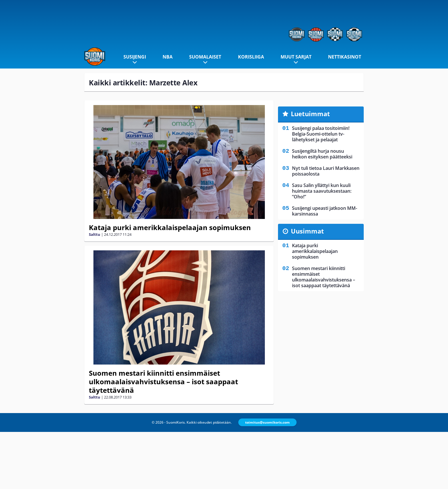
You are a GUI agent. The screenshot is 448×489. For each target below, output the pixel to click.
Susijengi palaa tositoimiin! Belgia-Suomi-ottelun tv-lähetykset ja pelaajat (321, 134)
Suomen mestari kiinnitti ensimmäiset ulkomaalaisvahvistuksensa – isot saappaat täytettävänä (163, 382)
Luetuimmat (310, 114)
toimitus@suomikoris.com (267, 422)
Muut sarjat (296, 57)
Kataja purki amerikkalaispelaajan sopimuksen (170, 227)
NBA (168, 57)
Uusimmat (307, 231)
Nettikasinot (345, 57)
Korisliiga (251, 57)
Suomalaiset (205, 57)
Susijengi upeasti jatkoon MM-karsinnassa (325, 211)
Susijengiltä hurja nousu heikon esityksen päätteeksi (322, 154)
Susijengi (135, 57)
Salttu (95, 234)
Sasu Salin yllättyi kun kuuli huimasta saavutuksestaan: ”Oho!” (322, 191)
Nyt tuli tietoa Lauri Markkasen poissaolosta (326, 171)
